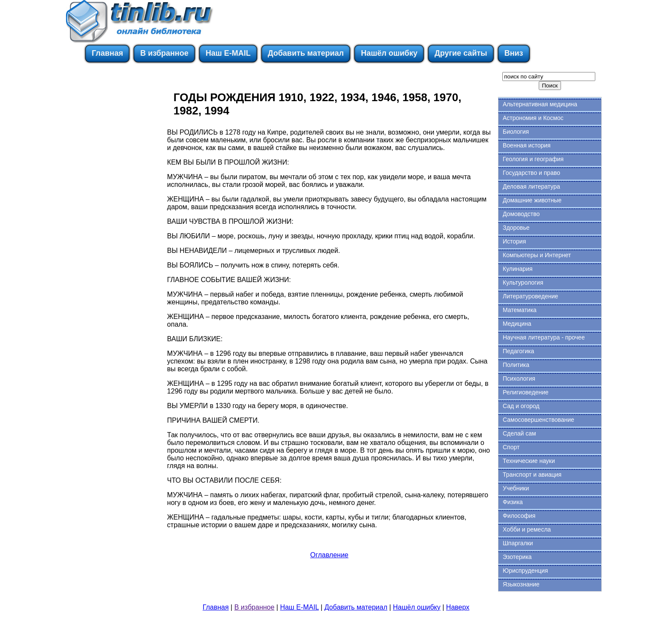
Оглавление (329, 555)
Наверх (458, 607)
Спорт (511, 447)
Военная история (527, 145)
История (514, 241)
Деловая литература (531, 186)
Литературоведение (530, 296)
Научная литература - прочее (544, 337)
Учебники (516, 488)
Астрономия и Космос (533, 118)
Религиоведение (526, 392)
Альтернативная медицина (540, 104)
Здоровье (516, 228)
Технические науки (529, 461)
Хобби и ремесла (527, 529)
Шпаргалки (518, 543)
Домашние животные (532, 200)
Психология (519, 379)
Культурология (523, 282)
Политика (516, 365)
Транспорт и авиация (532, 475)
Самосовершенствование (538, 420)
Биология (516, 132)
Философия (519, 516)
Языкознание (521, 584)
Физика (513, 502)
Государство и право (531, 173)
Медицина (517, 324)
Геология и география (533, 159)
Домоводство (521, 214)
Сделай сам (519, 433)
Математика (520, 310)
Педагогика (518, 351)
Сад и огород (521, 406)
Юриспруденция (525, 571)
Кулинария (518, 269)
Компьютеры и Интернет (537, 255)
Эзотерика (517, 557)
